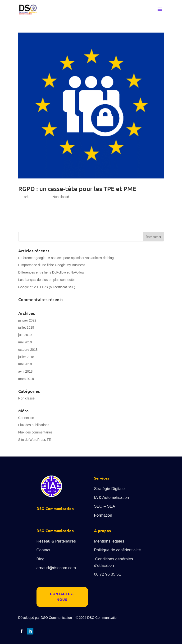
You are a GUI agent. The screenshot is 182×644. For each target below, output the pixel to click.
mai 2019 (25, 342)
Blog (41, 559)
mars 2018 (26, 379)
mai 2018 (25, 364)
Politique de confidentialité (118, 550)
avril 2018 (25, 371)
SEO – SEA (105, 506)
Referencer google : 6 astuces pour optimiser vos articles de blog (66, 258)
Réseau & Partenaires (56, 541)
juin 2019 (25, 335)
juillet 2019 (26, 327)
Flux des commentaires (35, 432)
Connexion (26, 418)
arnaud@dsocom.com (56, 568)
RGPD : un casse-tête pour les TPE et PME (77, 189)
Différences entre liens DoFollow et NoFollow (51, 272)
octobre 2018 (28, 350)
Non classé (61, 197)
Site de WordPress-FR (35, 440)
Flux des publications (34, 425)
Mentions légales (109, 541)
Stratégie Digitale (109, 489)
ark (26, 197)
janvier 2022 (27, 320)
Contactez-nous (62, 597)
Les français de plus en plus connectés (47, 280)
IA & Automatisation (111, 497)
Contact (43, 550)
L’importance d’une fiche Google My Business (52, 265)
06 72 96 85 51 (107, 574)
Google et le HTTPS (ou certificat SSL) (47, 287)
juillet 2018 (26, 357)
